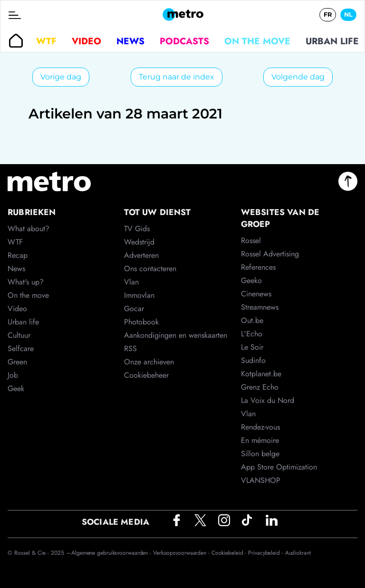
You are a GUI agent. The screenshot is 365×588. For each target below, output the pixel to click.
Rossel (251, 240)
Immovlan (139, 295)
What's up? (26, 282)
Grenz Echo (260, 387)
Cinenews (256, 294)
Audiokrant (298, 553)
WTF (46, 41)
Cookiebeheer (146, 375)
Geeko (251, 280)
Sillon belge (260, 454)
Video (86, 41)
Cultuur (19, 335)
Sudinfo (253, 360)
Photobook (141, 322)
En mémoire (260, 440)
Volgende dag (298, 77)
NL (348, 15)
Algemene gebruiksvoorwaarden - (112, 553)
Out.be (252, 320)
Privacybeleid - (266, 553)
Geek (16, 388)
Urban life (332, 41)
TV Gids (137, 229)
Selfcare (21, 348)
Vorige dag (61, 77)
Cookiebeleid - (230, 553)
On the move (257, 41)
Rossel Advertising (270, 254)
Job (13, 375)
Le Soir (252, 347)
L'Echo (252, 334)
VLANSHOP (261, 480)
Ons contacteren (150, 269)
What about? (29, 229)
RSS (130, 348)
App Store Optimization (279, 467)
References (258, 267)
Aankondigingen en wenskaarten (176, 335)
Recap (18, 255)
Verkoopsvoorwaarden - (182, 553)
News (130, 41)
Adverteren (141, 255)
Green (17, 362)
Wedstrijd (139, 242)
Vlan (131, 282)
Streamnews (260, 307)
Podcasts (184, 41)
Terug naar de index (177, 77)
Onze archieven (149, 362)
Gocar (134, 309)
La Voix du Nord (268, 400)
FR (328, 15)
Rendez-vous (260, 427)
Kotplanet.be (261, 374)
